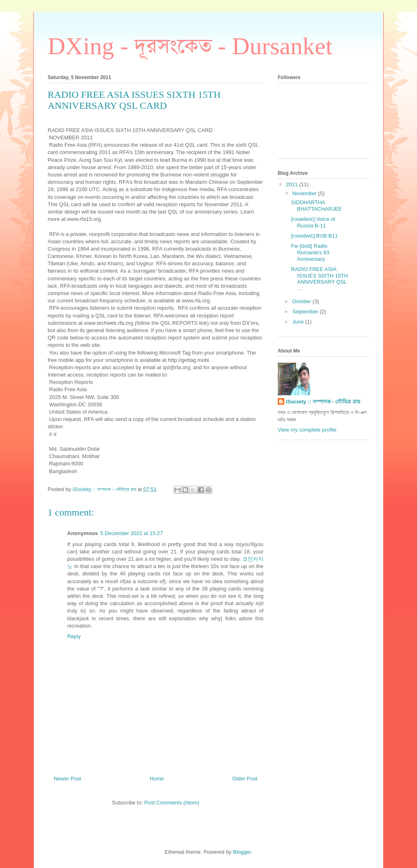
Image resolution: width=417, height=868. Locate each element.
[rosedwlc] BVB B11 (314, 236)
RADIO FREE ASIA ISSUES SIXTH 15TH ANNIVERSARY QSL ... (319, 279)
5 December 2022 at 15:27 (132, 533)
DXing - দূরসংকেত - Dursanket (190, 46)
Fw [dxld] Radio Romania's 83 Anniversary (310, 252)
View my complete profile (307, 430)
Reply (74, 636)
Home (157, 779)
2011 (293, 184)
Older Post (245, 779)
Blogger (242, 852)
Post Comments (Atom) (172, 803)
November (305, 193)
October (303, 301)
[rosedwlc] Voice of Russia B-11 (313, 222)
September (306, 312)
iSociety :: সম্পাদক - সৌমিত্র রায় (323, 402)
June (299, 322)
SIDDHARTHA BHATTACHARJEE (316, 206)
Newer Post (67, 779)
